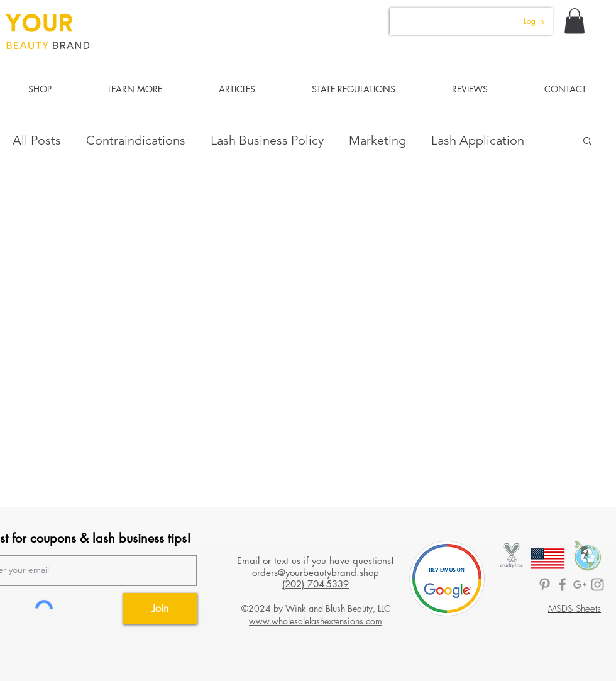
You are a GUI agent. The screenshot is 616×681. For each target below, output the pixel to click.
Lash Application (478, 140)
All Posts (37, 140)
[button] (575, 21)
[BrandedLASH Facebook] (562, 584)
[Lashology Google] (580, 584)
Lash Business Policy (267, 140)
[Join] (160, 609)
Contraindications (136, 140)
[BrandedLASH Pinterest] (545, 584)
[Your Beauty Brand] (597, 584)
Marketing (377, 140)
